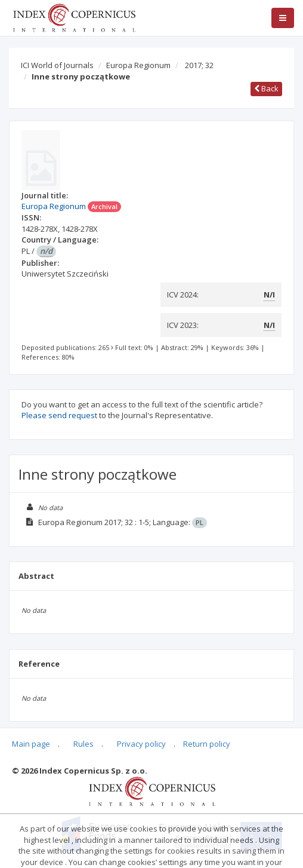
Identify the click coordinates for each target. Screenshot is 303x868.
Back (266, 88)
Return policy (207, 744)
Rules (84, 744)
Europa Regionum (138, 65)
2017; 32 (199, 65)
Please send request (59, 415)
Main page (31, 744)
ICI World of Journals (57, 65)
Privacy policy (141, 744)
